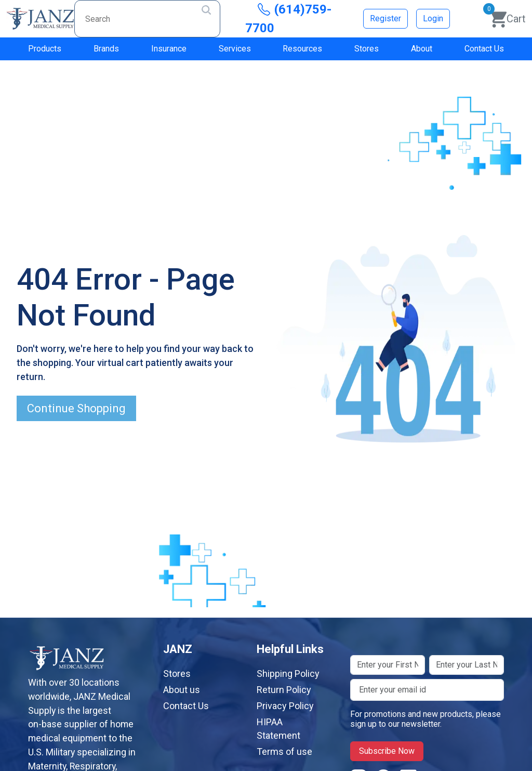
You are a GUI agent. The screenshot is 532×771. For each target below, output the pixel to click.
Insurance (169, 49)
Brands (106, 49)
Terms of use (284, 752)
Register (385, 18)
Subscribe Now (387, 751)
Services (235, 49)
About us (182, 690)
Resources (302, 49)
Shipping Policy (288, 674)
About (422, 49)
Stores (367, 49)
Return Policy (284, 690)
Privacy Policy (285, 706)
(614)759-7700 (288, 19)
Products (45, 49)
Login (433, 18)
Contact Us (484, 49)
